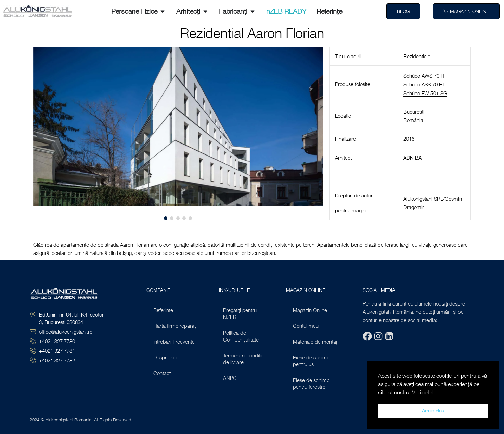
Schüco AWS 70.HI (424, 76)
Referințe (163, 310)
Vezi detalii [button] (424, 392)
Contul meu (306, 326)
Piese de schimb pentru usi (311, 361)
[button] (43, 133)
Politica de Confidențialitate (241, 336)
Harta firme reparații (176, 326)
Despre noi (165, 357)
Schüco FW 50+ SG (425, 93)
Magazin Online (310, 310)
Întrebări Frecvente (174, 342)
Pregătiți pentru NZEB (240, 313)
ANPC (230, 378)
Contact (162, 373)
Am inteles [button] (433, 411)
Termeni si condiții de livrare (243, 359)
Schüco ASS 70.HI (424, 84)
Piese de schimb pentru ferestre (311, 383)
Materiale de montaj (315, 342)
